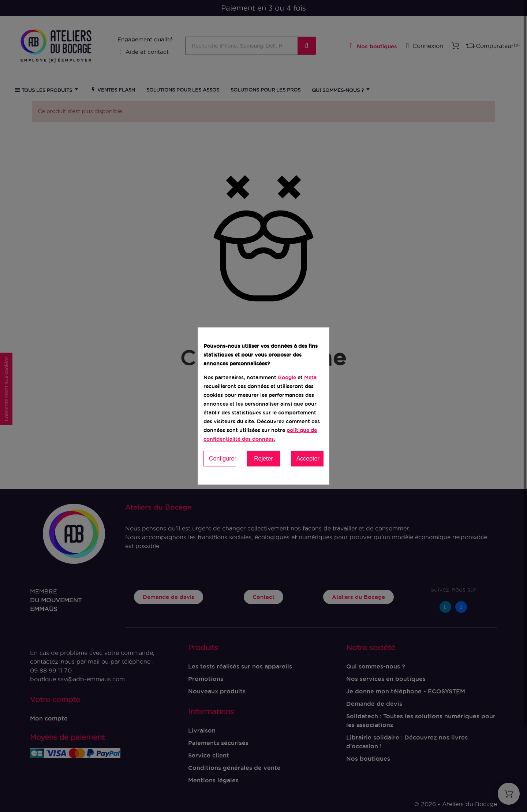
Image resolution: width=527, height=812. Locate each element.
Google (287, 377)
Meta (310, 377)
